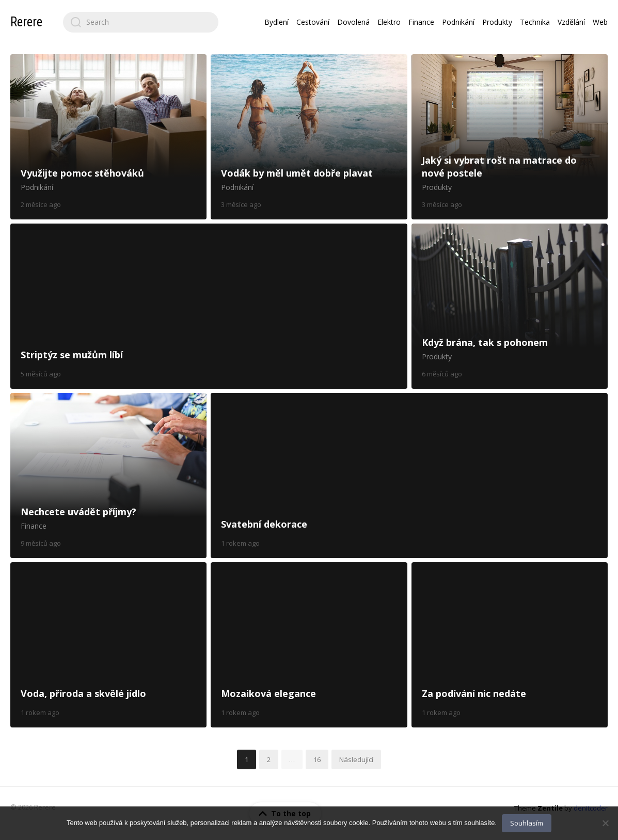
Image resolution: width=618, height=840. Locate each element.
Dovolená (353, 22)
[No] (605, 823)
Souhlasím (527, 823)
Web (600, 22)
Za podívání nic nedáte (510, 645)
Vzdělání (571, 22)
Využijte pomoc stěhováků (108, 137)
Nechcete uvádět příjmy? (108, 476)
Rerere (26, 22)
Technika (535, 22)
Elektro (389, 22)
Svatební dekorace (409, 476)
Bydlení (276, 22)
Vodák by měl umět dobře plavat (309, 137)
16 (317, 759)
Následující (356, 759)
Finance (421, 22)
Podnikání (458, 22)
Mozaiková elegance (309, 645)
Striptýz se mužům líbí (209, 306)
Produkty (497, 22)
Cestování (313, 22)
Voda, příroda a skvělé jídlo (108, 645)
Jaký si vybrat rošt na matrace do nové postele (510, 137)
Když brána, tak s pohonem (510, 306)
